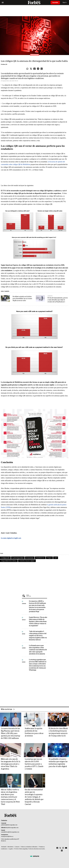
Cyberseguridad (18, 558)
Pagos (49, 558)
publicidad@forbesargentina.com (9, 825)
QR (56, 558)
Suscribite (55, 3)
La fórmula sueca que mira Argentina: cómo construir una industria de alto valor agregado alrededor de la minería (38, 650)
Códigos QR (5, 558)
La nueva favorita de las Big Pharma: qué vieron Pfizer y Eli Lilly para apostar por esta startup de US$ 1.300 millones (11, 733)
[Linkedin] (62, 851)
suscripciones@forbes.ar (7, 837)
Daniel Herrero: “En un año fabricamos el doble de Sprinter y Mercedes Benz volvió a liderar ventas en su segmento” (38, 622)
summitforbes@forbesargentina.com (10, 832)
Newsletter (10, 847)
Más (37, 596)
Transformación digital (27, 561)
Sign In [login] (65, 2)
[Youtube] (66, 848)
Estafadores (40, 558)
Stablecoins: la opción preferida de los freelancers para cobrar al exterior (34, 732)
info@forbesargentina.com (12, 828)
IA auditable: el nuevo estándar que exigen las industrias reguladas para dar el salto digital (58, 763)
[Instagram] (63, 848)
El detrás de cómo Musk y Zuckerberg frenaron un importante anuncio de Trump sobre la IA (58, 732)
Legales (11, 849)
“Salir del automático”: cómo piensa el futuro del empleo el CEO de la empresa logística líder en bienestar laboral (38, 636)
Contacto (17, 847)
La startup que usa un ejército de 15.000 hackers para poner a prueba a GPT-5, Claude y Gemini (34, 764)
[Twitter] (60, 848)
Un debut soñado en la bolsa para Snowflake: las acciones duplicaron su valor (22, 299)
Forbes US (4, 64)
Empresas (30, 558)
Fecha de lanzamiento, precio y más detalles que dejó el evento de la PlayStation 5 (58, 300)
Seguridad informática (9, 561)
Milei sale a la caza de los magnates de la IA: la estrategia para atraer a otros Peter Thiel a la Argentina (11, 764)
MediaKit (4, 847)
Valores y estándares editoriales (29, 847)
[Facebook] (57, 848)
